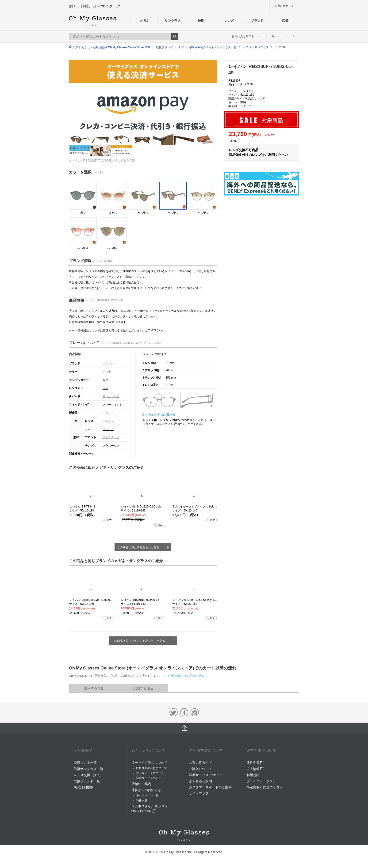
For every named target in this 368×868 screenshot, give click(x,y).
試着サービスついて (149, 778)
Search (175, 37)
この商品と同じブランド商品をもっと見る (138, 641)
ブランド (257, 21)
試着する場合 (143, 688)
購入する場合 (94, 688)
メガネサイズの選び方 (160, 415)
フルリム (108, 429)
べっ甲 (107, 372)
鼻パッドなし (111, 396)
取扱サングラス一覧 (88, 769)
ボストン (108, 421)
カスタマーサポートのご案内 (210, 787)
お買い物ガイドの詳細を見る (186, 676)
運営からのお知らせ (146, 790)
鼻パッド (76, 396)
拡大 (109, 520)
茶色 (105, 388)
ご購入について (200, 769)
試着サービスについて (205, 775)
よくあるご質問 (200, 781)
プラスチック (111, 437)
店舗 (285, 21)
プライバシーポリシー (263, 781)
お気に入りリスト (247, 36)
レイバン (108, 364)
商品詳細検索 (84, 787)
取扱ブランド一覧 (87, 781)
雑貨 (201, 21)
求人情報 (255, 769)
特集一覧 (142, 800)
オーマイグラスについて (149, 763)
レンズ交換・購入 (87, 775)
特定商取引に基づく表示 (264, 787)
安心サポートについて (150, 773)
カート (283, 36)
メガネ (144, 21)
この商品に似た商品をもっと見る (138, 547)
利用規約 (253, 775)
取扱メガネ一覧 (85, 763)
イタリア (108, 413)
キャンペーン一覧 (147, 795)
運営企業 (255, 763)
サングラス (172, 21)
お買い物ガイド (284, 6)
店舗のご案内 (141, 784)
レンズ (229, 21)
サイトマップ (199, 793)
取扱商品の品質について (152, 768)
